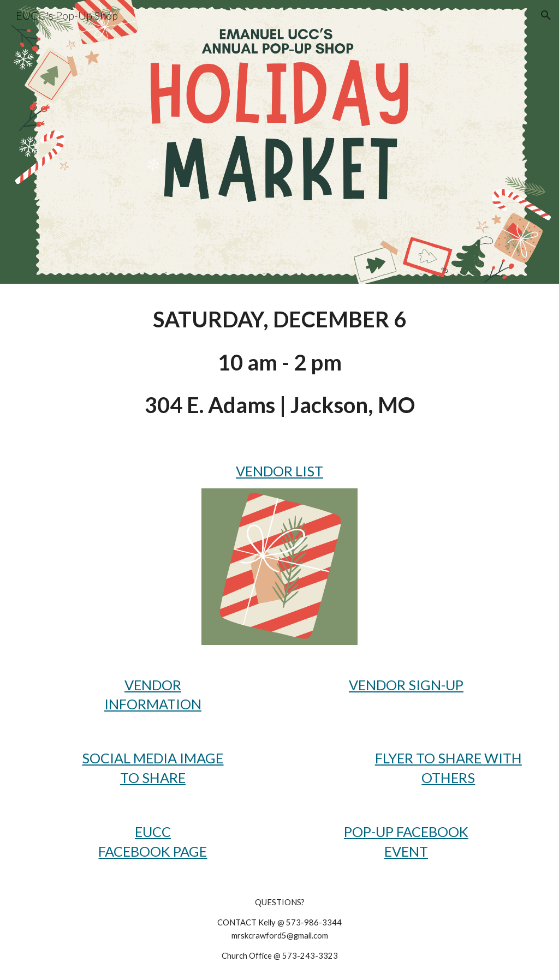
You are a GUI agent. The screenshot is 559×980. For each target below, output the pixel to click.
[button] (546, 15)
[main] (280, 362)
